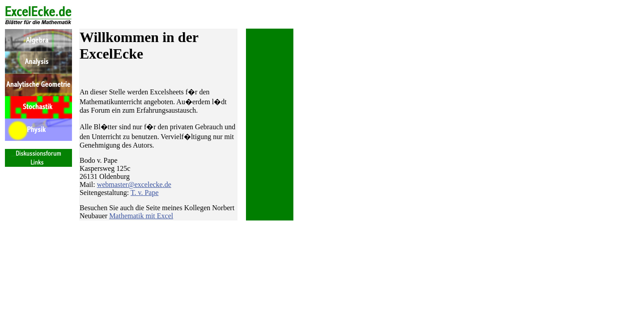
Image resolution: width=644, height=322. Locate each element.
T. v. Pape (145, 193)
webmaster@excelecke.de (134, 184)
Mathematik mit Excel (141, 216)
